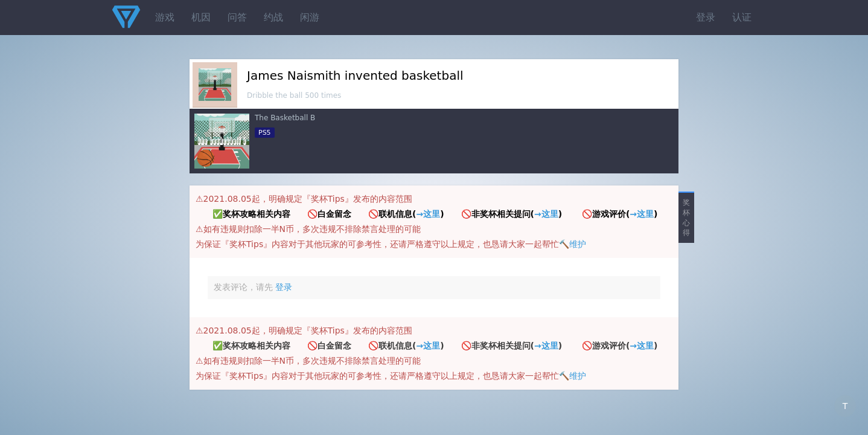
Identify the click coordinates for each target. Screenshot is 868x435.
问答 (237, 17)
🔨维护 (573, 244)
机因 (201, 17)
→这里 (428, 214)
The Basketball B (285, 118)
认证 (742, 17)
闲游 (310, 17)
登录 (706, 17)
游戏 (165, 17)
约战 (273, 17)
